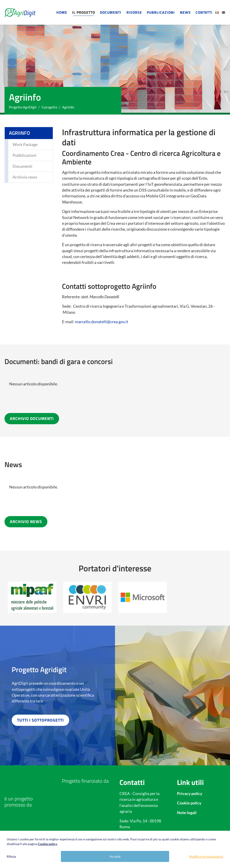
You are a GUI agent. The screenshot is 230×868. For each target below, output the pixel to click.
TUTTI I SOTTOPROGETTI (40, 720)
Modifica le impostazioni (206, 856)
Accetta (115, 856)
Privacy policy (190, 794)
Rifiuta (11, 856)
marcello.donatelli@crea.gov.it (102, 322)
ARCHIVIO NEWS (26, 522)
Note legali (187, 813)
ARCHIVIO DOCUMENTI (32, 419)
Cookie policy (189, 803)
